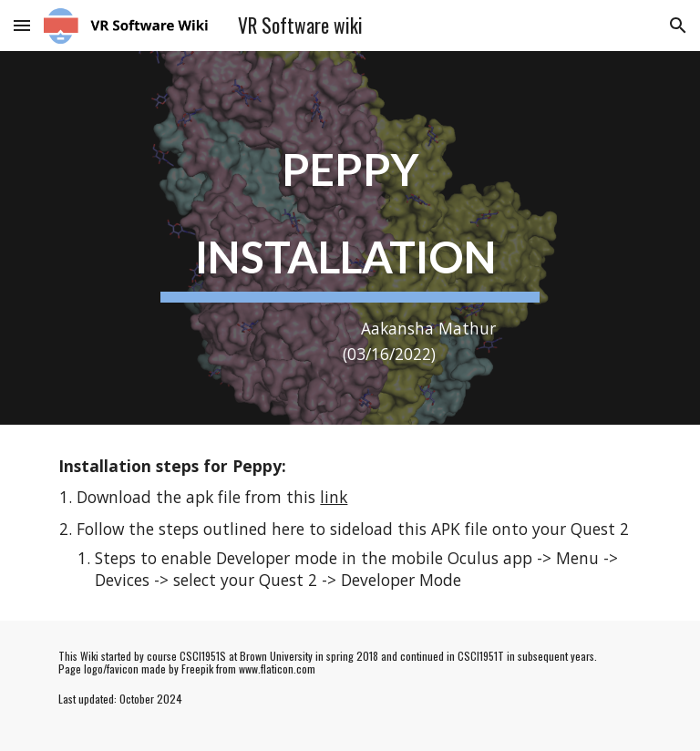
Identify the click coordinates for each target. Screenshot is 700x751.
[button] (22, 25)
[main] (350, 238)
